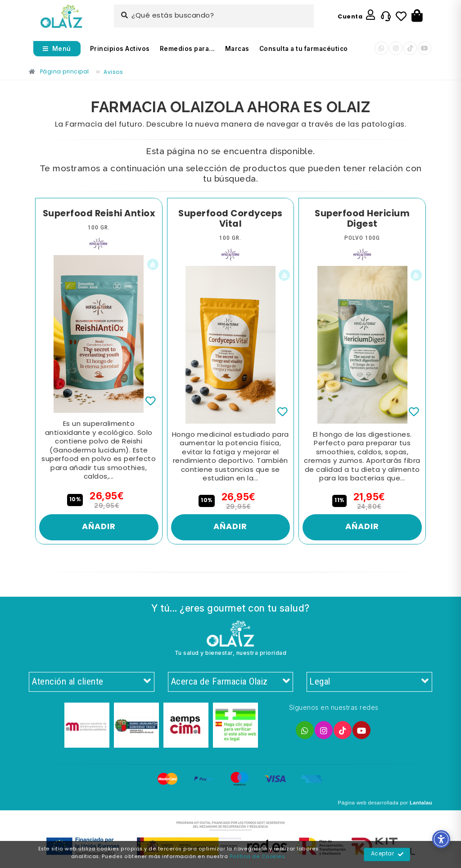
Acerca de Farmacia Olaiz (231, 682)
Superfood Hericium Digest (362, 219)
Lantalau (421, 803)
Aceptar (387, 854)
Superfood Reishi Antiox (99, 214)
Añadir (99, 527)
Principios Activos (120, 49)
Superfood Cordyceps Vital (230, 219)
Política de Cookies (257, 857)
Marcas (237, 49)
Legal (369, 682)
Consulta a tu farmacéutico (304, 49)
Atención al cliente (92, 682)
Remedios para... (188, 49)
